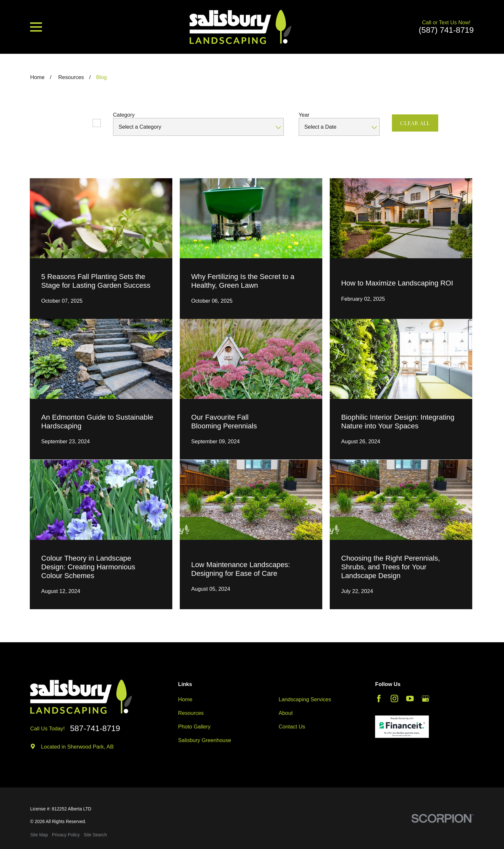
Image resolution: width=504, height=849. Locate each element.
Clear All (415, 123)
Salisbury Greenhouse (205, 740)
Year (304, 115)
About (286, 713)
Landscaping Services (305, 699)
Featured (76, 123)
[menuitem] (39, 835)
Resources (191, 713)
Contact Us (292, 727)
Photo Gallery (194, 727)
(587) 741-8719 (446, 30)
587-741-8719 (95, 729)
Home (185, 699)
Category (124, 115)
